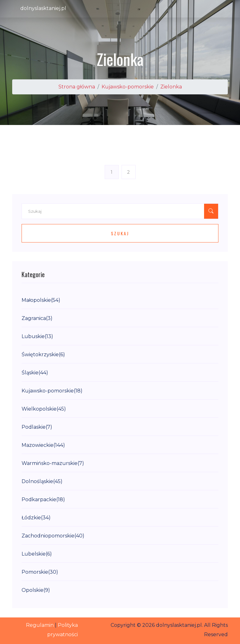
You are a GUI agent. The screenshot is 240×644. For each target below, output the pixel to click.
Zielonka (171, 87)
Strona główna (77, 87)
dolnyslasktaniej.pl (43, 8)
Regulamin (40, 625)
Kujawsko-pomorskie (128, 87)
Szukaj (120, 233)
